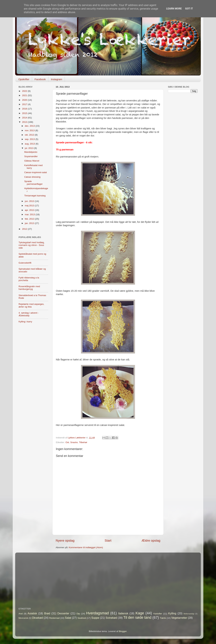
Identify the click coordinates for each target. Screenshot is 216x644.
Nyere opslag (65, 541)
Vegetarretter (179, 618)
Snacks (74, 442)
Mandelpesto (31, 152)
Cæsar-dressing (32, 177)
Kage (140, 613)
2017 (25, 104)
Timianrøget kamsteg (35, 196)
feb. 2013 (30, 219)
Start (108, 541)
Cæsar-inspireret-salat (36, 172)
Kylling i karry (25, 322)
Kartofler (158, 614)
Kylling (172, 613)
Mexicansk (23, 618)
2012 (25, 229)
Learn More (174, 9)
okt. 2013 (30, 135)
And (21, 614)
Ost (67, 442)
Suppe (95, 618)
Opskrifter (24, 79)
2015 (25, 113)
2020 (25, 100)
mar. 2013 (30, 214)
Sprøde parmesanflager (33, 183)
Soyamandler (31, 156)
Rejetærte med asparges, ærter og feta (31, 305)
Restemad (55, 618)
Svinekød (111, 618)
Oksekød (37, 618)
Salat (68, 618)
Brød (47, 613)
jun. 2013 (30, 201)
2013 (25, 122)
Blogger (123, 631)
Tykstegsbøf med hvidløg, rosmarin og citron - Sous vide (32, 245)
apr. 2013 (30, 210)
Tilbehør (83, 442)
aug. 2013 (30, 144)
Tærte (163, 618)
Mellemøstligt (189, 614)
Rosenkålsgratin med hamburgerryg (29, 288)
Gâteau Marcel (32, 161)
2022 (25, 91)
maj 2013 (30, 206)
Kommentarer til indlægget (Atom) (86, 547)
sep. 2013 (30, 139)
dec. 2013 (30, 126)
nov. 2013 (30, 130)
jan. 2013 (30, 223)
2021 (25, 95)
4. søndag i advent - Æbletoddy (29, 314)
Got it (189, 9)
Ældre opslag (151, 541)
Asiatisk (32, 613)
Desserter (63, 613)
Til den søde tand (137, 617)
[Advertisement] (183, 148)
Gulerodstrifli (25, 263)
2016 (25, 109)
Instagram (57, 79)
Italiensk (123, 613)
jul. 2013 (29, 148)
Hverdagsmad (98, 613)
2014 (25, 118)
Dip (78, 614)
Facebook (40, 79)
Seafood (82, 618)
